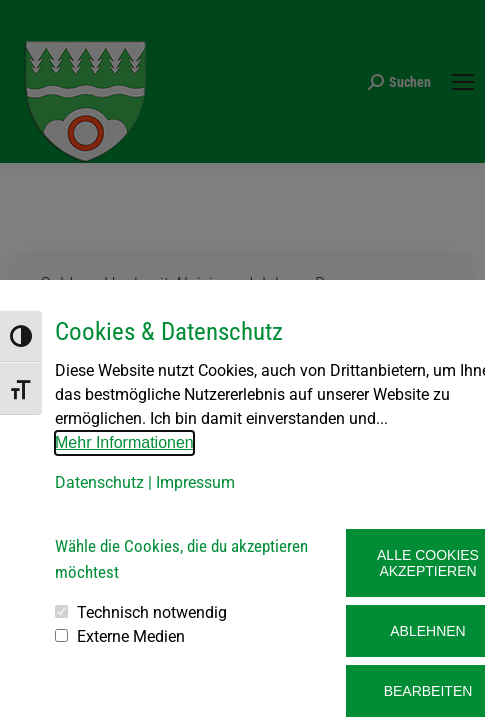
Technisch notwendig (152, 612)
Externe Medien (131, 636)
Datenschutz (99, 482)
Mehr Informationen (124, 442)
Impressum (195, 482)
